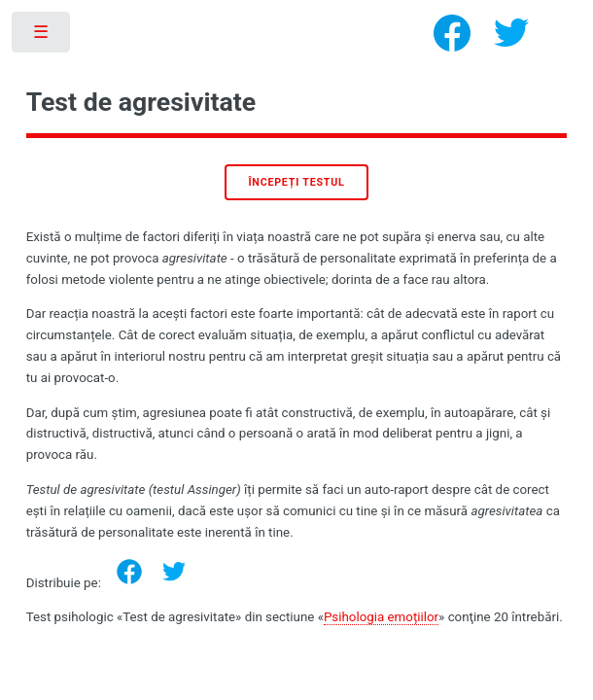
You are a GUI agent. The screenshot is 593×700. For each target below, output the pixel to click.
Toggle (42, 36)
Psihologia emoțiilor (381, 617)
